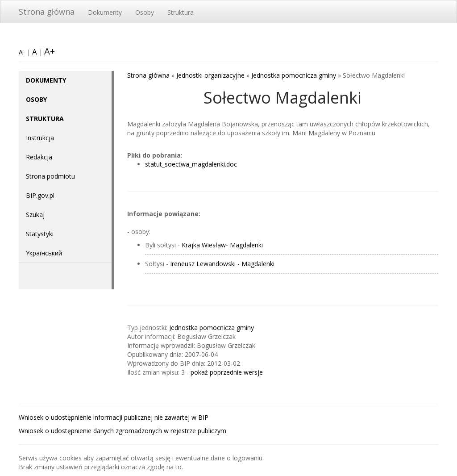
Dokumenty (105, 12)
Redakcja (39, 157)
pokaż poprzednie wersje (227, 372)
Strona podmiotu (50, 176)
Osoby (145, 12)
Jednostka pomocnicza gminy (294, 75)
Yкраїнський (44, 253)
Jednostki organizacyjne (210, 75)
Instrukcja (40, 138)
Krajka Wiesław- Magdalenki (222, 245)
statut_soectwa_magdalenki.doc (191, 164)
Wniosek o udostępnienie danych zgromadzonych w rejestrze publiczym (123, 431)
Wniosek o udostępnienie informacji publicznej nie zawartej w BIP (114, 417)
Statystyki (40, 234)
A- (22, 52)
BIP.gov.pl (40, 195)
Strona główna (47, 12)
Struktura (181, 12)
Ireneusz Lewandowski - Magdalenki (222, 264)
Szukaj (35, 215)
